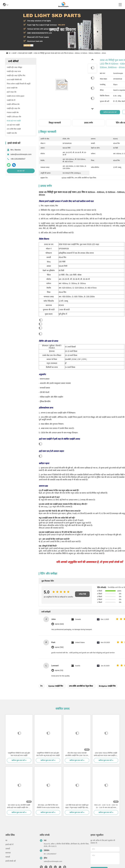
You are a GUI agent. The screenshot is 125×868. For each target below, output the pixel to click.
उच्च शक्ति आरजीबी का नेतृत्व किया (81, 686)
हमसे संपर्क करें (11, 861)
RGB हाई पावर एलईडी (25, 53)
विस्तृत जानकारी (55, 123)
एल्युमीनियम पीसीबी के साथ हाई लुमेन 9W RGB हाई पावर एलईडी (19, 754)
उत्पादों (14, 53)
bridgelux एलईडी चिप (107, 686)
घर (9, 53)
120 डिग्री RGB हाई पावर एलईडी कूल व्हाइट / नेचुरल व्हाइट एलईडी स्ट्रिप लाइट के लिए (77, 806)
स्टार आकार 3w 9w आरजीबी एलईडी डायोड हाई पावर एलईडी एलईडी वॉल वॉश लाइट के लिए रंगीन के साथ (19, 806)
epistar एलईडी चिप (56, 686)
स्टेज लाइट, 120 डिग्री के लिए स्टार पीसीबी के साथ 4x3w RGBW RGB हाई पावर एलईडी (48, 806)
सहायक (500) (59, 624)
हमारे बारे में (9, 845)
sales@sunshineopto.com (21, 154)
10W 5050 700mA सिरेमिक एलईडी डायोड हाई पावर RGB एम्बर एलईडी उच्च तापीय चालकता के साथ (106, 754)
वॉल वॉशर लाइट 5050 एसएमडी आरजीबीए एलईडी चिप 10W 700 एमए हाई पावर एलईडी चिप (77, 754)
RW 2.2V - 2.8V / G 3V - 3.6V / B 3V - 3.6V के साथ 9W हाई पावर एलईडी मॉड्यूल (106, 806)
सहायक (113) (59, 670)
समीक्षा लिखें (82, 594)
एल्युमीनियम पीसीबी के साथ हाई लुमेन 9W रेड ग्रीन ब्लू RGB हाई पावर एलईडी (48, 754)
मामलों (8, 857)
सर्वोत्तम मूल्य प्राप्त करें (110, 112)
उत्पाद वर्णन (88, 123)
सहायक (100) (59, 647)
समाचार (8, 853)
